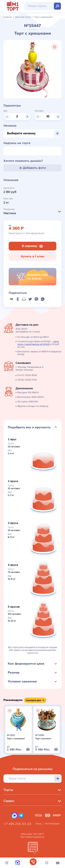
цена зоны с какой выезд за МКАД (38, 343)
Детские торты (23, 17)
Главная (8, 17)
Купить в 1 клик (32, 256)
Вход (38, 824)
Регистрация (52, 824)
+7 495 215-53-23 (18, 824)
